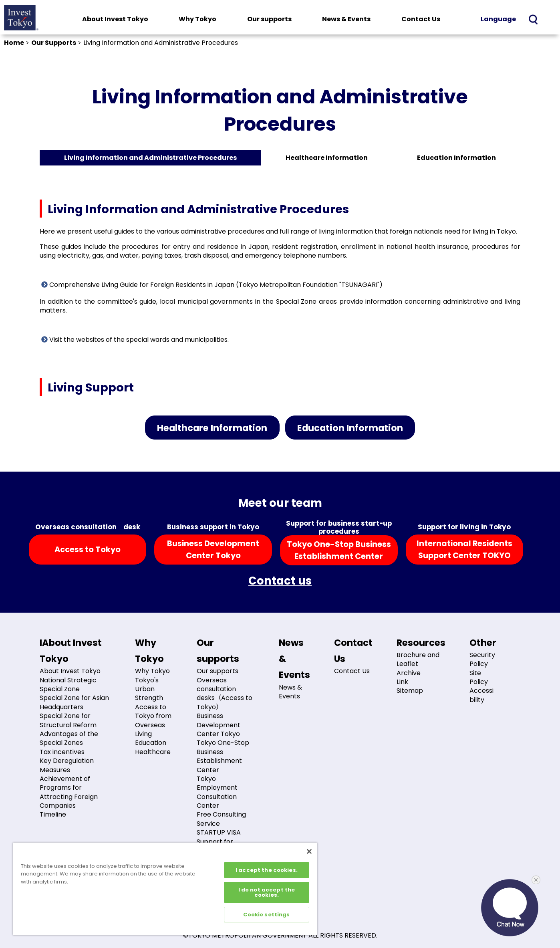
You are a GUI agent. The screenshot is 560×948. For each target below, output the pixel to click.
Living (143, 734)
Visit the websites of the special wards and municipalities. (135, 340)
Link (402, 682)
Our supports (269, 19)
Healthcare (153, 752)
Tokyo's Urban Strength (149, 689)
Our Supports (54, 43)
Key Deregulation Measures (67, 765)
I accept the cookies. (267, 870)
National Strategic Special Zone (68, 685)
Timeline (53, 814)
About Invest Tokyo (115, 19)
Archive (409, 673)
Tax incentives (62, 752)
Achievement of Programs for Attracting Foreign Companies (69, 792)
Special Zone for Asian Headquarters (74, 702)
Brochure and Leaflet (418, 659)
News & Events (346, 19)
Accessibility (481, 695)
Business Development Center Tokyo (219, 725)
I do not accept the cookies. (267, 892)
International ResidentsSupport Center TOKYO (464, 549)
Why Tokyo (197, 19)
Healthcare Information (327, 158)
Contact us (280, 581)
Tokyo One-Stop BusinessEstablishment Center (339, 550)
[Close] (309, 851)
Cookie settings (266, 915)
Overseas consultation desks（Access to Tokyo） (225, 694)
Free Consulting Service (221, 819)
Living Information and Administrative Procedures (150, 158)
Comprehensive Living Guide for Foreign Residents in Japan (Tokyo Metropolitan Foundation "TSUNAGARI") (212, 285)
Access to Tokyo (88, 549)
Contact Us (421, 19)
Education (151, 743)
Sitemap (410, 691)
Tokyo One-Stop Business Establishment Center (223, 756)
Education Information (456, 158)
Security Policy (482, 659)
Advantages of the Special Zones (69, 738)
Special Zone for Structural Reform (68, 720)
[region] (165, 889)
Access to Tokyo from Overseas (153, 716)
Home (14, 43)
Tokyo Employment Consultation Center (217, 792)
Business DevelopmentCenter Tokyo (213, 549)
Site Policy (479, 677)
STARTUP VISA (219, 832)
